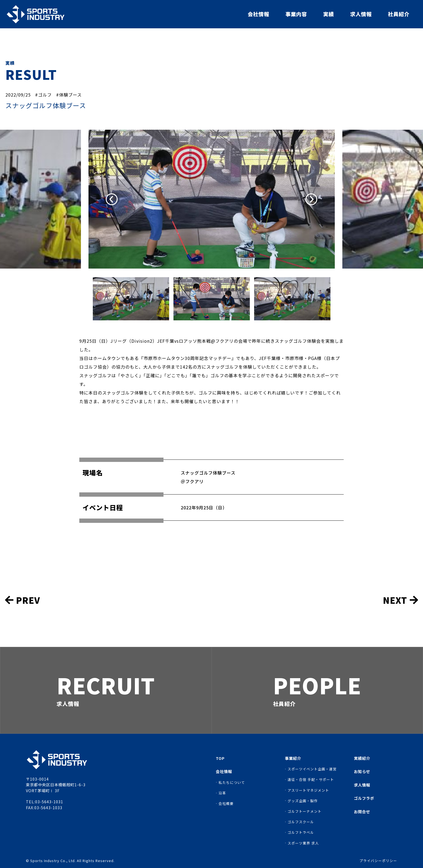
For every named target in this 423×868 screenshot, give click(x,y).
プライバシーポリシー (378, 861)
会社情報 (258, 14)
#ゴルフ (43, 95)
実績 (329, 14)
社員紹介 (399, 14)
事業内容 (296, 14)
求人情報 (361, 14)
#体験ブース (69, 95)
